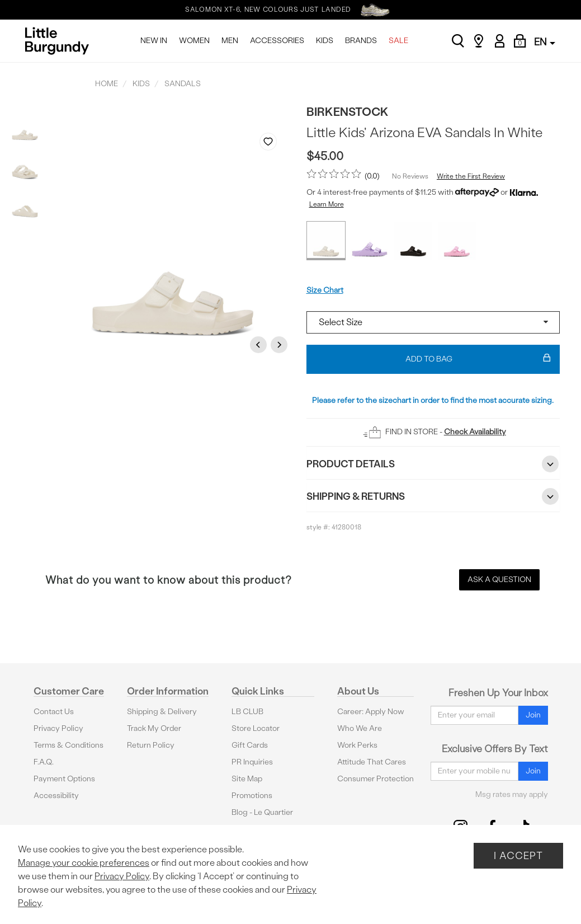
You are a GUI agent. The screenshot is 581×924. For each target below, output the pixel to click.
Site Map (247, 779)
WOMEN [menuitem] (194, 41)
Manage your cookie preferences (84, 863)
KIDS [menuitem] (325, 41)
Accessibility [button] (56, 796)
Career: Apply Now (371, 712)
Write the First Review (471, 176)
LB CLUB (247, 712)
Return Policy (151, 745)
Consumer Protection (375, 779)
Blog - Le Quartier (262, 812)
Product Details (433, 464)
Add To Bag (478, 359)
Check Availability (475, 432)
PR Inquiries (252, 762)
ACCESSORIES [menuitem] (277, 41)
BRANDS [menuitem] (361, 41)
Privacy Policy (58, 728)
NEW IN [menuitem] (154, 41)
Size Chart (325, 290)
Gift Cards (250, 745)
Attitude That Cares (372, 762)
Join (533, 715)
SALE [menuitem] (398, 41)
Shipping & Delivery (162, 712)
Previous (260, 344)
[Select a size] (433, 322)
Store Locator (256, 728)
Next (281, 344)
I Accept (518, 855)
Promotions (252, 796)
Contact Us (54, 712)
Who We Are (360, 728)
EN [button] (545, 42)
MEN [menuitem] (230, 41)
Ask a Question (499, 580)
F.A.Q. (44, 762)
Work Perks (357, 745)
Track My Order (154, 728)
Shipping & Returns (433, 496)
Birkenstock (348, 112)
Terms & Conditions (69, 745)
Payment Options (64, 779)
